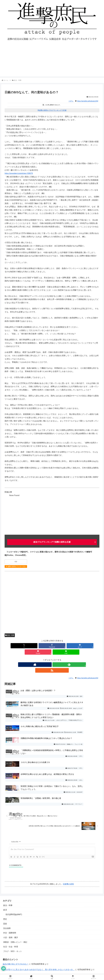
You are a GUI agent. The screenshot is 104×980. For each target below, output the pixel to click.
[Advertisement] (52, 60)
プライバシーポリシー (12, 951)
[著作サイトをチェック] (47, 658)
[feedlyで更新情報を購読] (52, 658)
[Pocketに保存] (71, 646)
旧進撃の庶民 (68, 824)
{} (40, 796)
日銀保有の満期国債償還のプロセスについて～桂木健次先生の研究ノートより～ (36, 921)
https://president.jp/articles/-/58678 (19, 173)
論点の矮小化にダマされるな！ (16, 904)
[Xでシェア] (14, 646)
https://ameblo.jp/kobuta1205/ (88, 101)
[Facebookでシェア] (33, 646)
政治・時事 (10, 635)
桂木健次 (76, 921)
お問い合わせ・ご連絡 (12, 946)
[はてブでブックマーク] (52, 646)
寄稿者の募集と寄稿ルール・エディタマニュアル (23, 955)
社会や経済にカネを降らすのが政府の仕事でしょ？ (24, 915)
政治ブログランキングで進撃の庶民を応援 (52, 542)
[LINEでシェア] (90, 646)
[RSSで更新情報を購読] (57, 658)
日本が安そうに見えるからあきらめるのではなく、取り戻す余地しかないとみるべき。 (39, 909)
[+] (43, 796)
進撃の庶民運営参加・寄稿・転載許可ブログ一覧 (23, 965)
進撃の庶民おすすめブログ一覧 (16, 960)
